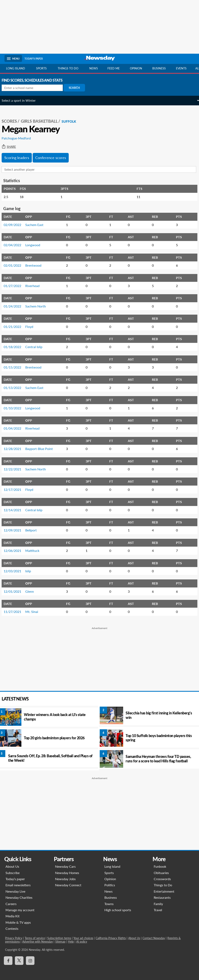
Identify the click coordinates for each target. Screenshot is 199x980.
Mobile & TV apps (18, 922)
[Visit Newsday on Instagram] (30, 961)
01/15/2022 (15, 367)
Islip (31, 571)
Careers (10, 904)
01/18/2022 (15, 347)
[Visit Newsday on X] (19, 961)
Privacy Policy (13, 938)
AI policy (66, 942)
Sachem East (37, 225)
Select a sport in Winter (22, 100)
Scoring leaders (20, 158)
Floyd (32, 327)
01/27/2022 (15, 286)
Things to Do (163, 885)
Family (159, 904)
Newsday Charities (18, 897)
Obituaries (162, 873)
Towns (109, 904)
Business (159, 68)
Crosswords (163, 879)
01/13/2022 (15, 388)
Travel (158, 910)
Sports (41, 68)
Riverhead (35, 286)
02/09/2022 (15, 225)
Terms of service (34, 938)
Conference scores (54, 158)
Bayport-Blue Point (42, 449)
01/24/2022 (15, 306)
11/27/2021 (15, 612)
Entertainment (164, 891)
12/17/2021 (15, 489)
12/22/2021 (15, 469)
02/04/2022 (15, 245)
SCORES (12, 121)
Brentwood (36, 265)
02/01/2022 (15, 265)
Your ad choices (83, 938)
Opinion (136, 68)
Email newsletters (17, 885)
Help (55, 942)
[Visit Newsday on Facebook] (8, 961)
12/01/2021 (15, 591)
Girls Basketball (42, 121)
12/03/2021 (15, 571)
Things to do (68, 68)
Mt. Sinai (35, 612)
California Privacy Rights (110, 938)
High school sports (118, 910)
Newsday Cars (65, 866)
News (94, 68)
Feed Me (114, 68)
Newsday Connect (68, 885)
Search (77, 88)
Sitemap (44, 942)
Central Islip (37, 347)
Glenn (32, 591)
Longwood (36, 245)
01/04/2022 (15, 428)
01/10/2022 (15, 408)
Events (181, 68)
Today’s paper (15, 879)
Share (12, 147)
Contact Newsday (153, 938)
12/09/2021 (15, 530)
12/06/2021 (15, 551)
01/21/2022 (15, 327)
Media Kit (12, 916)
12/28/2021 (15, 449)
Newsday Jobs (65, 879)
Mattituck (35, 551)
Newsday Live (15, 891)
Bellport (34, 530)
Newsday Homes (67, 873)
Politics (110, 885)
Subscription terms (59, 938)
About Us (12, 866)
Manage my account (19, 910)
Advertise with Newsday (21, 942)
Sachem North (38, 306)
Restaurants (163, 897)
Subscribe (12, 873)
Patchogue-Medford (19, 138)
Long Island (16, 68)
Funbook (160, 866)
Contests (11, 928)
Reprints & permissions (181, 938)
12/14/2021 (15, 510)
